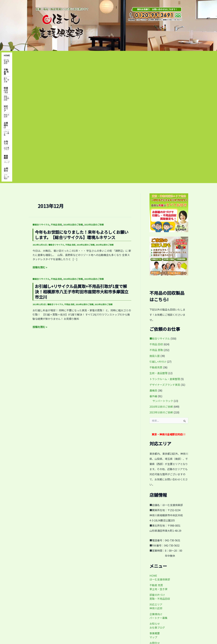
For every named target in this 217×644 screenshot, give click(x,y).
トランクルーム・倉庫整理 (165, 260)
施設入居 (155, 237)
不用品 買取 (156, 231)
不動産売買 (156, 249)
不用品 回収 (56, 106)
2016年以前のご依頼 (73, 106)
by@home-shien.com (156, 585)
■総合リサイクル (41, 106)
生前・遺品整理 (158, 254)
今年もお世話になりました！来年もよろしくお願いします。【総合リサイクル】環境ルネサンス (82, 116)
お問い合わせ (44, 603)
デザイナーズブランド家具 (165, 266)
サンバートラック (163, 282)
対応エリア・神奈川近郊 (50, 575)
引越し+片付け (158, 243)
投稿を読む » (40, 149)
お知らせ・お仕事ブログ (50, 589)
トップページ (44, 554)
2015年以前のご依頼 (94, 106)
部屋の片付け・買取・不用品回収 (55, 568)
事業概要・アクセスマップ (51, 582)
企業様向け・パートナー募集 (53, 596)
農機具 (153, 272)
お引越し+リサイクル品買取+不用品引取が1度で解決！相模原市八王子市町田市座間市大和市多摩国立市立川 (82, 173)
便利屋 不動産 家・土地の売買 (53, 561)
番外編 (153, 277)
